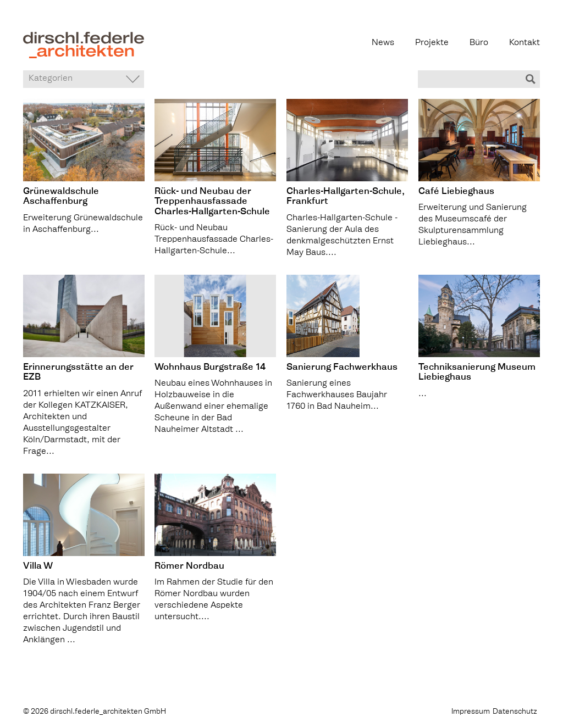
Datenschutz (515, 712)
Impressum (471, 712)
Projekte (432, 43)
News (383, 43)
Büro (479, 43)
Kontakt (525, 43)
